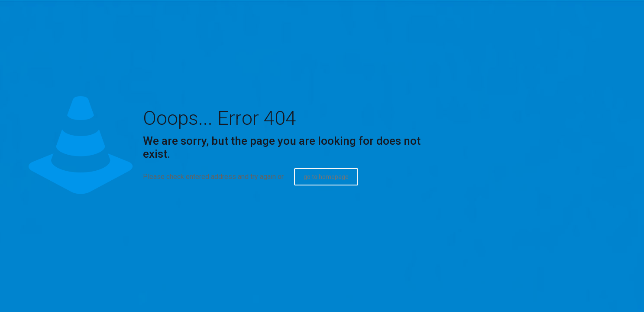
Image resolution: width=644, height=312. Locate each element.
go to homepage (326, 177)
